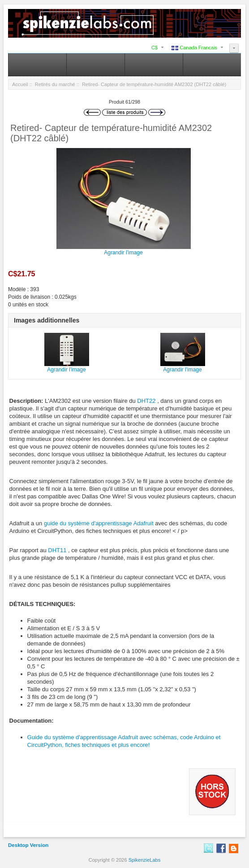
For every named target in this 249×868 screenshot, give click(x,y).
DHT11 (58, 550)
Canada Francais (194, 48)
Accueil (20, 84)
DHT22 (147, 401)
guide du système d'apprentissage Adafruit (99, 523)
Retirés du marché (55, 84)
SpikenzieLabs (145, 860)
